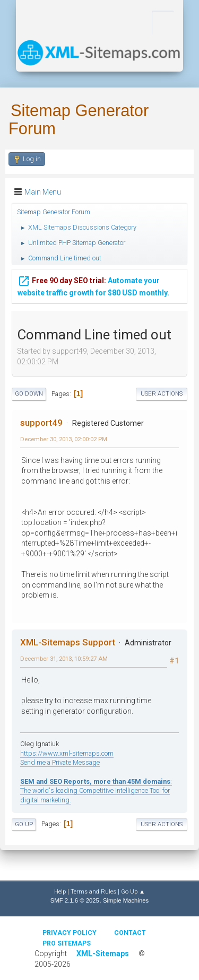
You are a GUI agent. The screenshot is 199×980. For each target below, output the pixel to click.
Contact (130, 933)
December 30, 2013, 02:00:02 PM (64, 439)
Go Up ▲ (133, 891)
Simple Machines (126, 900)
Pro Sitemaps (67, 943)
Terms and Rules (93, 891)
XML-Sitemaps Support (68, 642)
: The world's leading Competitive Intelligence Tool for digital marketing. (96, 791)
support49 (41, 423)
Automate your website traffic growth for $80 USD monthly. (93, 284)
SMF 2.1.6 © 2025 (75, 900)
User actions (162, 394)
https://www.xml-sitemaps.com (67, 753)
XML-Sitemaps (103, 953)
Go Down (29, 394)
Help (60, 891)
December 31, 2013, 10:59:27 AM (64, 659)
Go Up (24, 824)
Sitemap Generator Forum (79, 120)
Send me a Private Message (60, 762)
